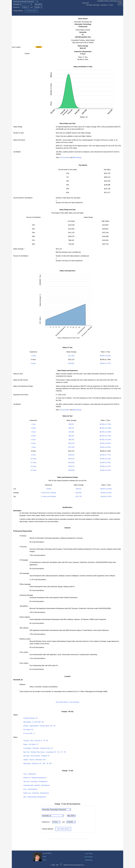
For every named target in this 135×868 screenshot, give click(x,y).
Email (44, 857)
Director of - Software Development (35, 778)
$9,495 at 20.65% (106, 489)
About (45, 860)
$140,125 (71, 459)
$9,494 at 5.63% (105, 470)
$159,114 (71, 466)
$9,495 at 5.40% (106, 496)
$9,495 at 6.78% (105, 459)
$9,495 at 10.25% (105, 440)
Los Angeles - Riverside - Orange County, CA (38, 748)
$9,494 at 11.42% (105, 436)
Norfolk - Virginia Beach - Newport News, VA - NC (39, 726)
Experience (16, 7)
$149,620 (71, 463)
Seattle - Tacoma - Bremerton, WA (34, 760)
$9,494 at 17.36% (105, 424)
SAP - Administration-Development (35, 797)
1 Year (33, 424)
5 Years (33, 440)
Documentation (65, 157)
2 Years (33, 428)
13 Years (33, 470)
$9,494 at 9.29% (105, 443)
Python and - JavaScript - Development (36, 793)
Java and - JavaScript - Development (35, 782)
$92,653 (71, 440)
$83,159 (71, 436)
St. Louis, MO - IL (29, 733)
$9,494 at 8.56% (106, 493)
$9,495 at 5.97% (105, 466)
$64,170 (71, 428)
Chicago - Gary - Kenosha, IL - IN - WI (36, 741)
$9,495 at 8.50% (105, 447)
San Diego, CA (28, 730)
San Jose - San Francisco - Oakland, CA (37, 756)
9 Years (33, 363)
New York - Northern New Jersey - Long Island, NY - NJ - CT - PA (45, 752)
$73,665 (71, 432)
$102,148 (71, 443)
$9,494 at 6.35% (105, 463)
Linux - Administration (30, 789)
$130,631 (71, 363)
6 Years (33, 443)
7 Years (33, 356)
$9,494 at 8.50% (105, 356)
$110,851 (79, 493)
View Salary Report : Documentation (67, 702)
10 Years (33, 459)
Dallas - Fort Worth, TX (31, 744)
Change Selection (18, 11)
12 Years (33, 466)
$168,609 (71, 470)
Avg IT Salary (89, 854)
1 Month (49, 489)
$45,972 (79, 489)
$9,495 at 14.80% (105, 428)
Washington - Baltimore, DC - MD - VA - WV (38, 763)
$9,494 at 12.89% (105, 432)
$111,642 (71, 356)
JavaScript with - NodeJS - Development (36, 785)
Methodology (77, 157)
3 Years (33, 432)
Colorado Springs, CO (31, 718)
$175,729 (79, 496)
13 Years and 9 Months (49, 496)
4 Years (33, 436)
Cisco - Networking (29, 774)
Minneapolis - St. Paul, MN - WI (34, 722)
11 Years (33, 463)
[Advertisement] (27, 30)
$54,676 (71, 424)
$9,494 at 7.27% (105, 363)
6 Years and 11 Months (49, 493)
